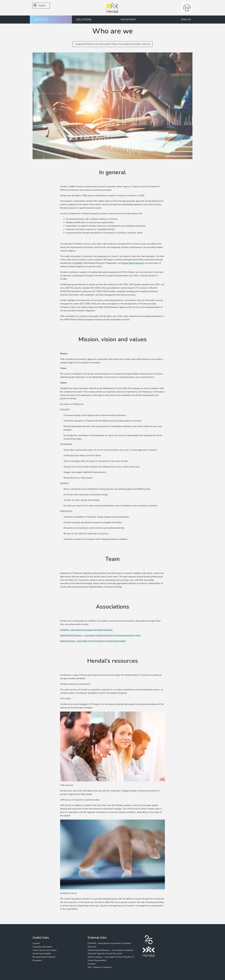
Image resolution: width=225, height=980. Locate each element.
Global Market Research (133, 263)
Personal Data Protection (44, 957)
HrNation (92, 964)
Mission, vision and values (98, 44)
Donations (37, 960)
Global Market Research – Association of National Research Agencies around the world (100, 635)
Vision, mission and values (45, 950)
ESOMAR (78, 263)
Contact (36, 943)
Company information (42, 947)
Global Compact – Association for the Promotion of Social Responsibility (93, 641)
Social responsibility (42, 953)
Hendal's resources (141, 44)
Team (115, 44)
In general (80, 44)
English (40, 5)
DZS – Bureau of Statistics (100, 967)
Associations (125, 44)
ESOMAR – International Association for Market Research (86, 630)
